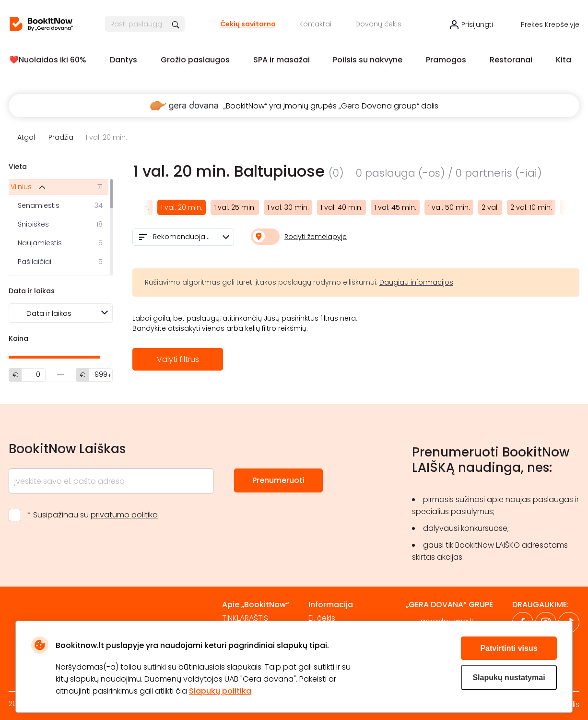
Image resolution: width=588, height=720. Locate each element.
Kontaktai (315, 24)
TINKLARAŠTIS (245, 618)
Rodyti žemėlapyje (316, 237)
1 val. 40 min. (341, 207)
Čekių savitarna (248, 24)
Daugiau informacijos (416, 282)
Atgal (26, 137)
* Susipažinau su (93, 515)
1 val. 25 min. (235, 207)
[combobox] (183, 237)
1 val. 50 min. (449, 207)
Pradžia (61, 137)
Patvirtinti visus (509, 648)
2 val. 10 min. (531, 207)
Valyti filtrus (178, 359)
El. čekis (322, 618)
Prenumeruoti (278, 480)
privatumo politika (124, 515)
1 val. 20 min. (182, 207)
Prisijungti (477, 24)
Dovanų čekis (378, 24)
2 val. (490, 207)
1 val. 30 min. (288, 207)
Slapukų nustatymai (509, 678)
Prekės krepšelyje (550, 24)
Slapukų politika (220, 691)
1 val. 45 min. (395, 207)
